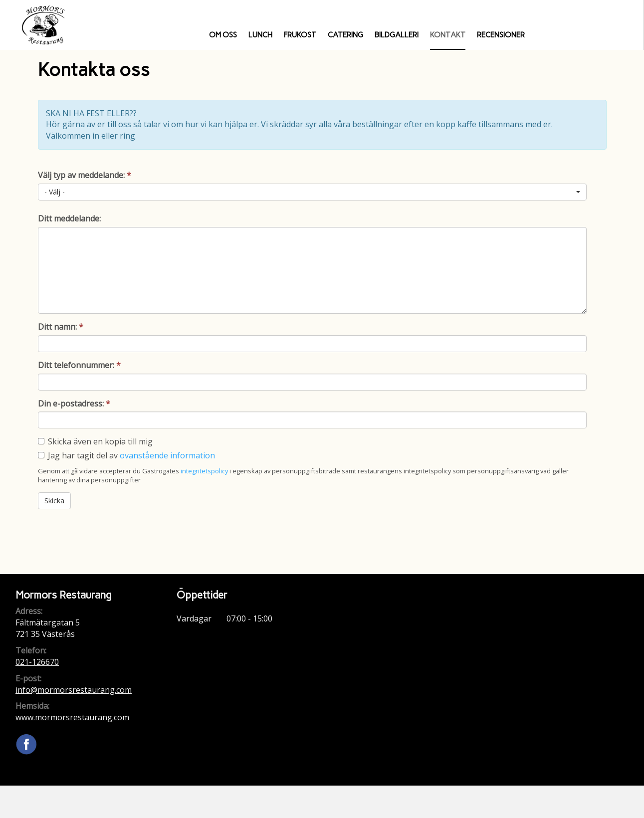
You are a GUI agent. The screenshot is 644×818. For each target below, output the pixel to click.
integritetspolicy (204, 471)
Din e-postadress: (74, 404)
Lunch (260, 35)
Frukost (300, 35)
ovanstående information (167, 455)
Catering (345, 35)
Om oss (223, 35)
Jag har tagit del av (131, 455)
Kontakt (448, 35)
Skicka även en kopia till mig (100, 441)
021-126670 (37, 662)
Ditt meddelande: (69, 218)
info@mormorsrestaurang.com (74, 690)
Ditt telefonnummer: (79, 365)
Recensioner (501, 35)
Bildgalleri (397, 35)
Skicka (54, 501)
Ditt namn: (61, 327)
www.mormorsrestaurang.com (72, 717)
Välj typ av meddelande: (85, 175)
